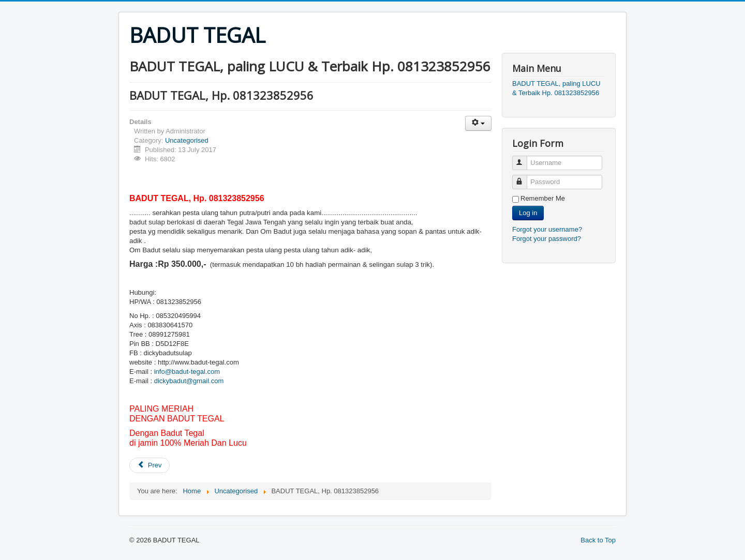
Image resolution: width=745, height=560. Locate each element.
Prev (150, 465)
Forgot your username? (547, 229)
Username (524, 158)
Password (524, 178)
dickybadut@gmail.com (189, 381)
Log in (528, 213)
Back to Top (598, 540)
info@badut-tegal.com (187, 372)
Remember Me (543, 198)
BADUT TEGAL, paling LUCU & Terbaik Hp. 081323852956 (556, 88)
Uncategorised (187, 140)
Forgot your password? (547, 239)
